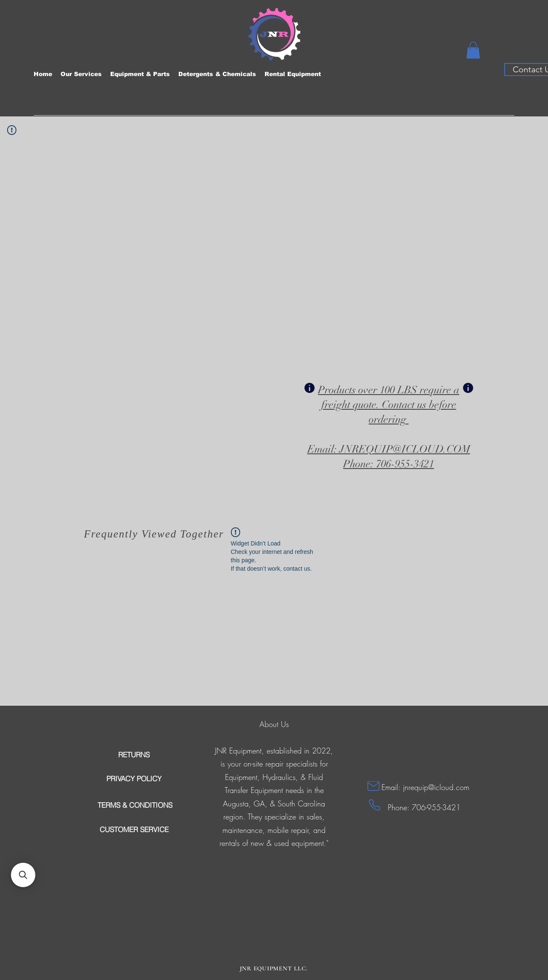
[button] (473, 50)
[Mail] (373, 786)
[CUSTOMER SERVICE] (134, 830)
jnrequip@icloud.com (436, 787)
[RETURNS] (134, 755)
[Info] (310, 388)
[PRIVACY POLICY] (134, 779)
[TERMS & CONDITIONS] (135, 805)
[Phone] (375, 805)
